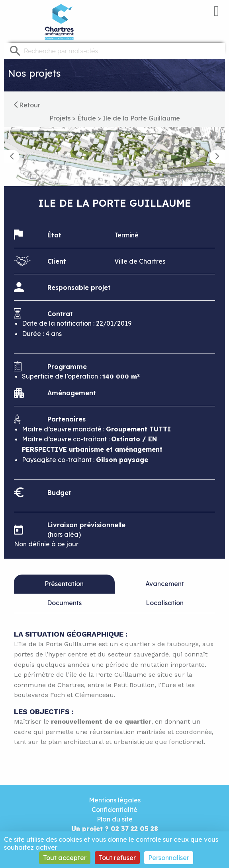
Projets (60, 118)
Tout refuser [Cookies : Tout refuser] (117, 858)
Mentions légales (115, 800)
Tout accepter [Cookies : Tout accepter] (65, 858)
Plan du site (115, 819)
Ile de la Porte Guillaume (141, 118)
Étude (87, 118)
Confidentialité (114, 810)
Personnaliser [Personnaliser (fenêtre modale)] (169, 858)
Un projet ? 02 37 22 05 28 (115, 829)
